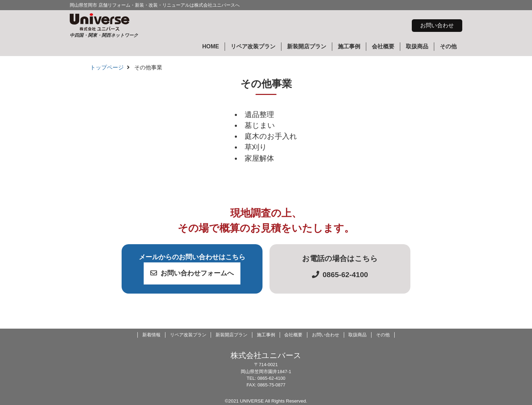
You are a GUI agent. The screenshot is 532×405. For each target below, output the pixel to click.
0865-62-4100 (340, 274)
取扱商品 (417, 46)
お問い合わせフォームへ (192, 273)
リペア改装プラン (253, 46)
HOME (211, 46)
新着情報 (151, 335)
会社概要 (383, 46)
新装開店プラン (307, 46)
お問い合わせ (437, 25)
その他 (448, 46)
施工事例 (349, 46)
